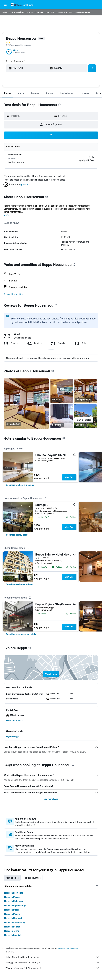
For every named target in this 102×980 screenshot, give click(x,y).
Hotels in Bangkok (13, 935)
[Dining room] (26, 404)
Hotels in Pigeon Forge (15, 906)
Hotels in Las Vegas (14, 893)
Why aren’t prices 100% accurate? (53, 968)
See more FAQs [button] (51, 799)
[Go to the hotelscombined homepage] (22, 5)
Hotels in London (12, 927)
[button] (5, 5)
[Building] (85, 416)
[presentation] (59, 105)
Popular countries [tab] (32, 878)
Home (5, 12)
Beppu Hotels (63, 12)
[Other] (62, 391)
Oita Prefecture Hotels (40, 12)
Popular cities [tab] (12, 878)
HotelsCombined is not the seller (53, 957)
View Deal (69, 477)
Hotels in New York (13, 918)
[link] (20, 485)
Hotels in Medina (12, 914)
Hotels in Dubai (11, 910)
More (6, 215)
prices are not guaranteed (68, 948)
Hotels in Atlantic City (15, 922)
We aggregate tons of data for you (53, 962)
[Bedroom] (62, 416)
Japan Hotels (16, 12)
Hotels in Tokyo (12, 931)
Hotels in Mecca (12, 897)
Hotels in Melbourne (14, 901)
